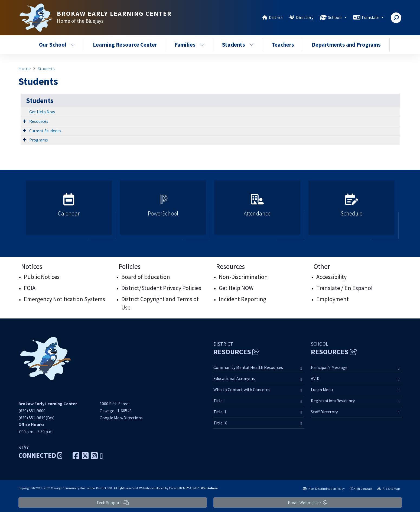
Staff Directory (324, 412)
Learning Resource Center (125, 45)
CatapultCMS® (179, 488)
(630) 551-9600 (32, 411)
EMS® (195, 488)
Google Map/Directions (121, 418)
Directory (305, 17)
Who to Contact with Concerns (242, 389)
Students (238, 45)
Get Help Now (42, 112)
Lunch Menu (322, 389)
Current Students (45, 131)
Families (190, 45)
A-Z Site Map (388, 489)
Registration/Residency (333, 401)
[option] (69, 210)
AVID (315, 378)
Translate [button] (371, 17)
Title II (220, 412)
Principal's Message (329, 367)
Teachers (283, 45)
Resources (39, 121)
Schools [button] (336, 17)
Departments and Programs (346, 45)
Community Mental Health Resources (248, 367)
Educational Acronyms (234, 378)
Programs (39, 140)
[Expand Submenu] (25, 121)
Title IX (220, 423)
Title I (219, 401)
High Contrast (363, 489)
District (276, 17)
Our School (57, 45)
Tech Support (113, 503)
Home (25, 69)
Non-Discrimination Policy (324, 489)
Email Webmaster (308, 503)
